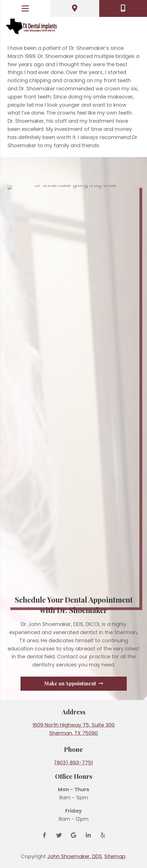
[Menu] (25, 8)
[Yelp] (103, 835)
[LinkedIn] (88, 835)
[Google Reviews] (74, 835)
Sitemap (115, 856)
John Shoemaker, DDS (75, 856)
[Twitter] (59, 835)
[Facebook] (44, 835)
